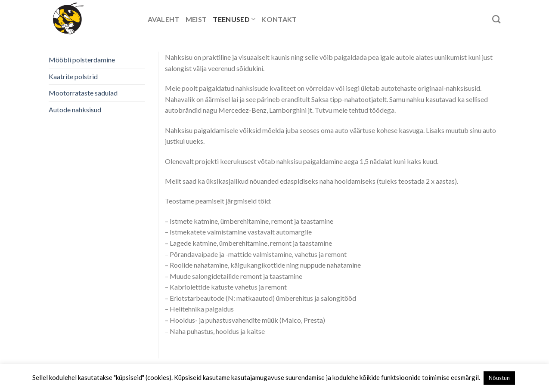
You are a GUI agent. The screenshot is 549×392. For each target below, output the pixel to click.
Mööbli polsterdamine (82, 60)
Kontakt (279, 19)
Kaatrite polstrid (73, 76)
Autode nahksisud (75, 110)
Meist (196, 19)
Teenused (234, 19)
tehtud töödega (372, 110)
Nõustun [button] (499, 378)
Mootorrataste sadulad (83, 93)
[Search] (496, 19)
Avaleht (164, 19)
